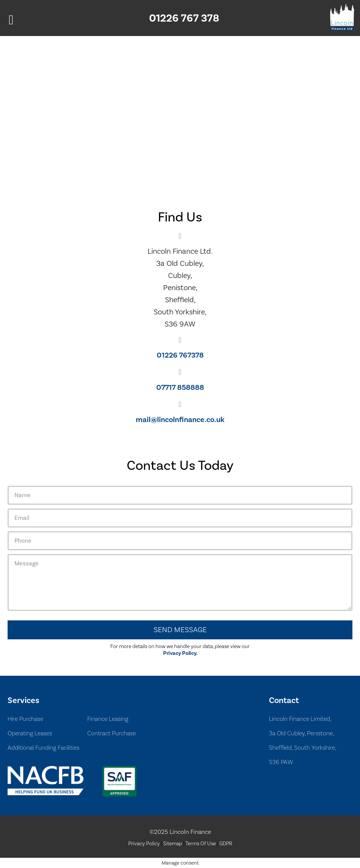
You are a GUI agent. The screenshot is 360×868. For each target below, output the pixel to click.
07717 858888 (180, 388)
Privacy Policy (144, 844)
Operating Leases (30, 733)
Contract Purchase (112, 733)
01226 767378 (180, 355)
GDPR (226, 844)
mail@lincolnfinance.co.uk (180, 420)
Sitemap (173, 844)
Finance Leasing (108, 719)
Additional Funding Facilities (43, 748)
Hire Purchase (25, 719)
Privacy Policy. (180, 653)
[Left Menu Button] (11, 20)
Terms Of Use (201, 844)
